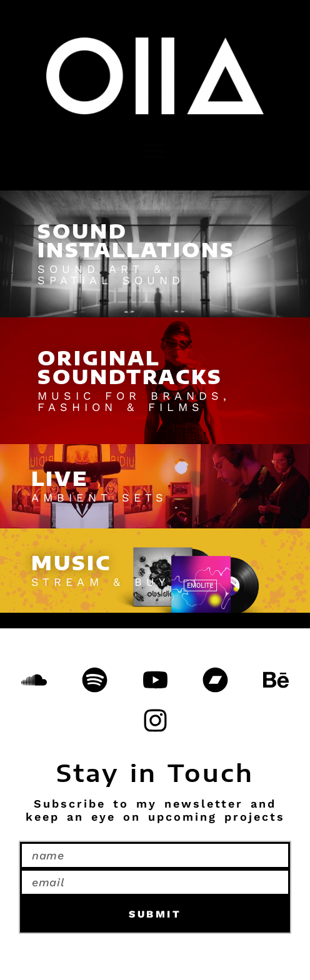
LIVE (60, 478)
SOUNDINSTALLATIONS (136, 240)
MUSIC (71, 563)
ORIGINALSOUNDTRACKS (130, 367)
